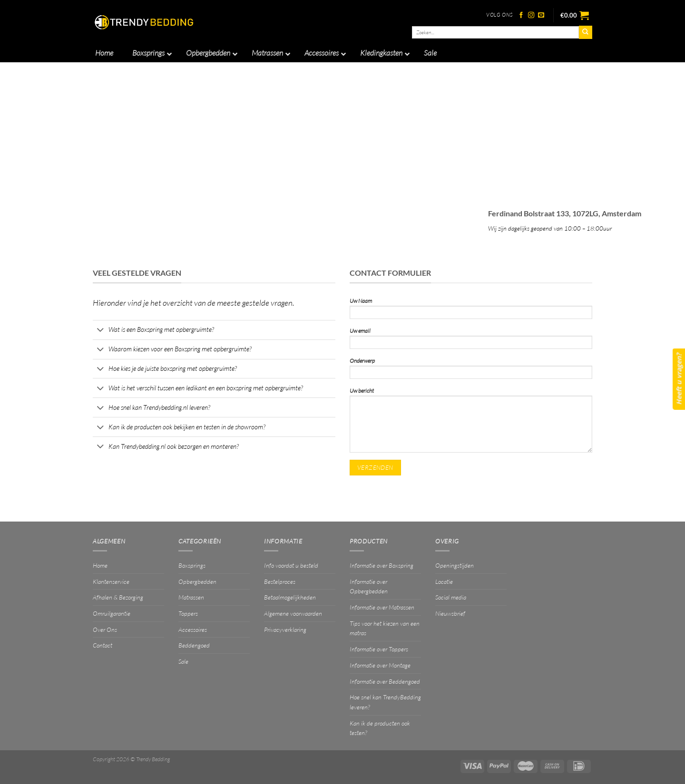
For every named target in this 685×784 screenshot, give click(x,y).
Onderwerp (471, 371)
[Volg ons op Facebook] (521, 15)
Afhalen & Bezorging (118, 597)
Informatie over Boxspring (382, 565)
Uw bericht (471, 422)
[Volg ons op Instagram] (531, 15)
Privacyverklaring (285, 629)
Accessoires (193, 629)
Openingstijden (455, 565)
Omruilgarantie (112, 613)
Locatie (444, 581)
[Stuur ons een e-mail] (541, 15)
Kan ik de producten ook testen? (380, 728)
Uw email (471, 341)
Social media (451, 597)
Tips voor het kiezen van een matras (385, 628)
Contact (103, 645)
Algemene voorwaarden (293, 613)
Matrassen (191, 597)
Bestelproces (280, 581)
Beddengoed (194, 645)
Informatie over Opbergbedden (369, 586)
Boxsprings (192, 565)
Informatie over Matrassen (382, 607)
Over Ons (105, 629)
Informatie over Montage (380, 665)
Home (100, 565)
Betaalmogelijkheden (290, 597)
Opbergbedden (197, 581)
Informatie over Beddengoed (385, 681)
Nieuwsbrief (450, 613)
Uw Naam (471, 311)
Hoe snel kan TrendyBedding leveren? (385, 702)
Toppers (188, 613)
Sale (183, 661)
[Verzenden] (586, 32)
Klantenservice (111, 581)
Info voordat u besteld (291, 565)
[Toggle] (100, 331)
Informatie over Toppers (379, 649)
